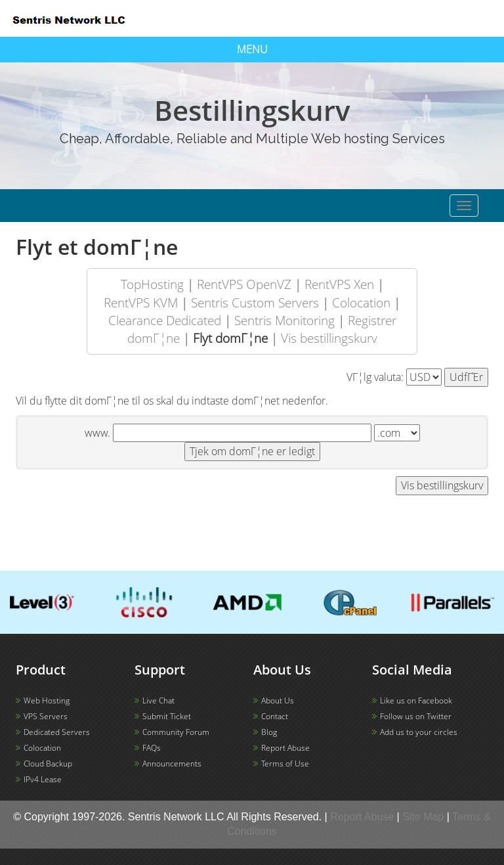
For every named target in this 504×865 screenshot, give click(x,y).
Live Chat (158, 700)
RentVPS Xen (339, 284)
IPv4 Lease (43, 779)
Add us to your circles (419, 732)
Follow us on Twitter (416, 716)
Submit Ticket (167, 716)
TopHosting (152, 284)
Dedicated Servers (57, 732)
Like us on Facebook (416, 700)
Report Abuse (285, 748)
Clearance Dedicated (165, 320)
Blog (269, 732)
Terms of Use (285, 764)
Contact (275, 716)
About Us (278, 700)
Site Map (423, 817)
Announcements (172, 764)
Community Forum (176, 732)
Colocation (361, 302)
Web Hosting (47, 700)
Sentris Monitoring (284, 320)
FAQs (152, 748)
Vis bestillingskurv (329, 338)
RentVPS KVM (141, 302)
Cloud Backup (48, 764)
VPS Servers (46, 716)
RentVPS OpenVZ (244, 284)
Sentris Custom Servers (255, 302)
